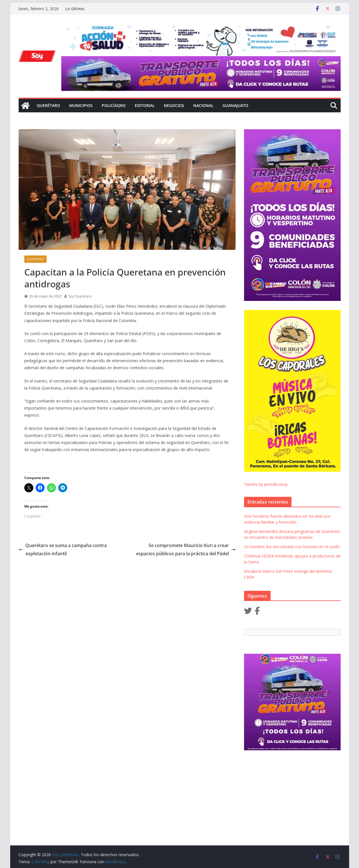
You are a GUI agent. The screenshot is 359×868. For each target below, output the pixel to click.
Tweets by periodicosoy (266, 484)
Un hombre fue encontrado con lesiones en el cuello (292, 547)
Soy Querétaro (80, 296)
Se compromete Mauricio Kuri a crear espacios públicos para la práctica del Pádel (186, 549)
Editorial (145, 105)
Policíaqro (114, 105)
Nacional (203, 105)
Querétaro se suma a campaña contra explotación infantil (63, 549)
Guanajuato (235, 105)
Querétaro (48, 105)
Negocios (174, 105)
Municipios (81, 105)
